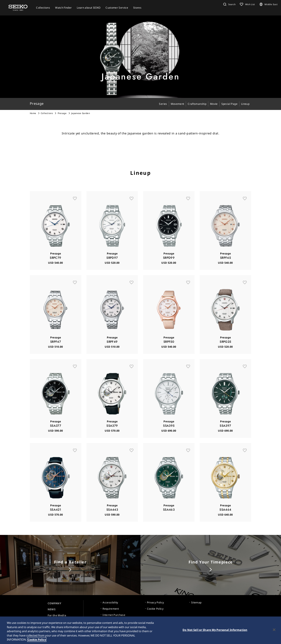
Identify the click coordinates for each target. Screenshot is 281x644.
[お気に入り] (75, 204)
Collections (47, 113)
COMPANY (54, 603)
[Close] (274, 630)
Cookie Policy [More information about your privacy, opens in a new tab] (37, 639)
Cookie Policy (155, 609)
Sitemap (196, 602)
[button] (229, 4)
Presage (62, 113)
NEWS (52, 609)
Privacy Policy (156, 602)
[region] (140, 630)
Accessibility (110, 602)
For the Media (57, 615)
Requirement (111, 609)
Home (33, 113)
